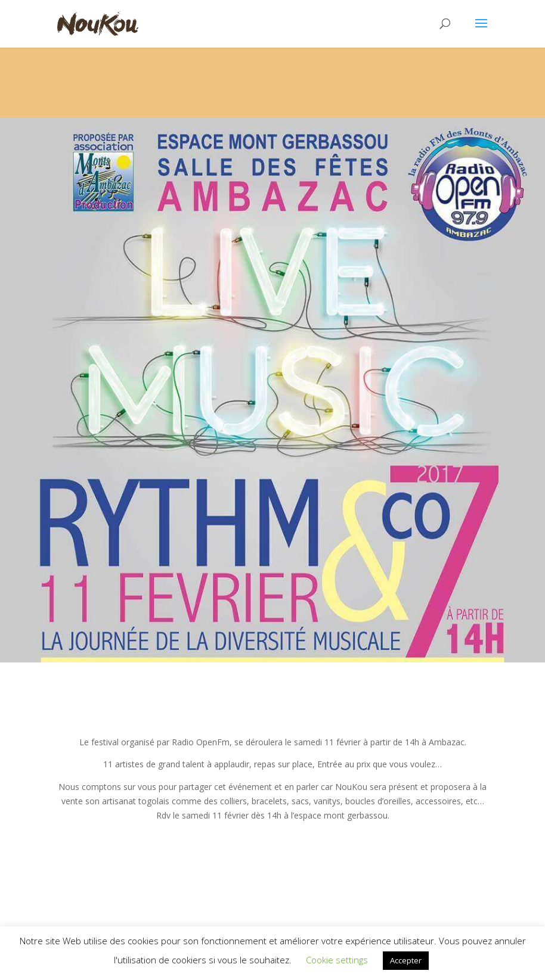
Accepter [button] (406, 960)
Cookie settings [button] (337, 960)
